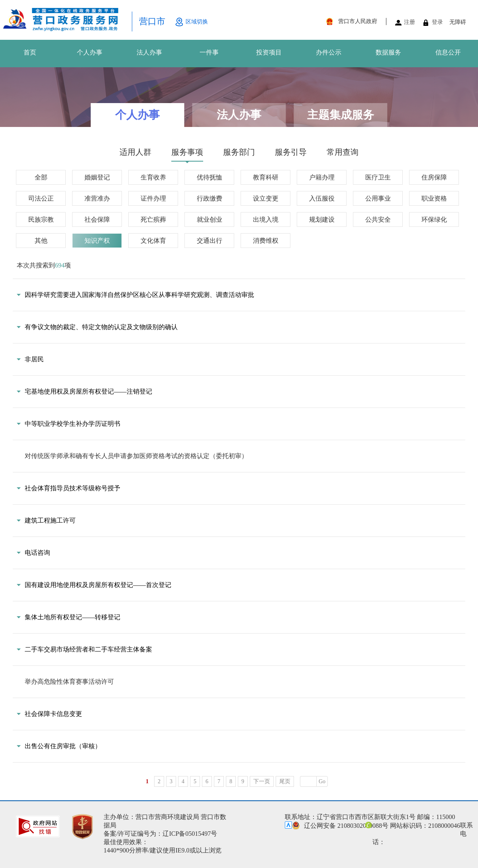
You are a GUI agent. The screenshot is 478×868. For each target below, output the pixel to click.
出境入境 (266, 219)
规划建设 (322, 219)
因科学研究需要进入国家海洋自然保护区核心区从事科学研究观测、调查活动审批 (139, 295)
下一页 (262, 781)
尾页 (285, 781)
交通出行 (210, 241)
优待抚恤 (210, 177)
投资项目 (269, 52)
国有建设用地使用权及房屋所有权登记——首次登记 (98, 585)
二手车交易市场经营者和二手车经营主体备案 (88, 649)
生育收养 (153, 177)
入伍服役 (322, 198)
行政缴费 (210, 198)
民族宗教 (41, 219)
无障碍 (458, 22)
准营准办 (97, 198)
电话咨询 (37, 553)
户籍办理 (322, 177)
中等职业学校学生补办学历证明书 (72, 424)
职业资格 (434, 198)
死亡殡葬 (153, 219)
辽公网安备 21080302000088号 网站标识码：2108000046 (376, 825)
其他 (41, 241)
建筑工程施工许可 (50, 520)
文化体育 (153, 241)
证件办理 (153, 198)
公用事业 (378, 198)
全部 (41, 177)
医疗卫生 (378, 177)
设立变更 (266, 198)
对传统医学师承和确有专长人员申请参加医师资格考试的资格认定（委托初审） (136, 456)
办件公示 (329, 52)
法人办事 (149, 52)
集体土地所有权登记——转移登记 (72, 617)
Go (322, 781)
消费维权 (266, 241)
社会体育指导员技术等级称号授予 (72, 488)
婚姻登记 (97, 177)
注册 (409, 22)
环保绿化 (434, 219)
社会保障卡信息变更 (53, 714)
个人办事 (90, 52)
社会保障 (97, 219)
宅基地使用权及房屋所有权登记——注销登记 (88, 391)
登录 (437, 22)
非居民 (34, 359)
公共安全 (378, 219)
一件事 (209, 52)
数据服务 (388, 52)
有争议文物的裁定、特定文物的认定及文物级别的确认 (101, 327)
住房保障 (434, 177)
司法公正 (41, 198)
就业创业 (210, 219)
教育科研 (266, 177)
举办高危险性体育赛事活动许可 (69, 682)
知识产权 (97, 241)
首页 (30, 52)
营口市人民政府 (358, 21)
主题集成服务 (341, 115)
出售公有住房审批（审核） (63, 746)
